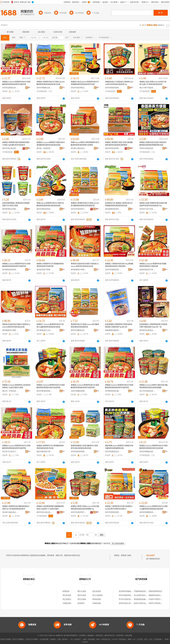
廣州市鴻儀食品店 (78, 330)
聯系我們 (120, 635)
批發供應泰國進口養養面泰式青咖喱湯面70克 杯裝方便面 (16, 204)
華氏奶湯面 (67, 595)
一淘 (71, 639)
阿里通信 (123, 639)
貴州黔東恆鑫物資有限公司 (129, 591)
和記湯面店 (67, 599)
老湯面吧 (81, 603)
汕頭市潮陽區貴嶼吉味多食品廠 (79, 391)
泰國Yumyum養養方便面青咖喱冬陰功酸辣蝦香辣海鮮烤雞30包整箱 (85, 144)
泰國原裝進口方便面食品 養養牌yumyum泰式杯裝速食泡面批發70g (119, 83)
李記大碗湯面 (97, 595)
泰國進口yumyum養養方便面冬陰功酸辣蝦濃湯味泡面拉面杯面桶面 (153, 386)
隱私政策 (99, 635)
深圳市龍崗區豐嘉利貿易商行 (79, 452)
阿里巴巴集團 (6, 639)
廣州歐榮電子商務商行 (79, 270)
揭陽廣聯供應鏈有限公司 (113, 330)
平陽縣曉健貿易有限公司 (143, 591)
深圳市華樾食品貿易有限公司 (44, 88)
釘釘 (151, 639)
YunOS (115, 639)
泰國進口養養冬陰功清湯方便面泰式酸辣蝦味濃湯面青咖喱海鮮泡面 (153, 144)
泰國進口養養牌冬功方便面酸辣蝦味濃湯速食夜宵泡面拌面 (50, 265)
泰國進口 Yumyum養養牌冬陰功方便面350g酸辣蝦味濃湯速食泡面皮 (50, 326)
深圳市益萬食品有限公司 (10, 88)
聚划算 (65, 639)
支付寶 (140, 639)
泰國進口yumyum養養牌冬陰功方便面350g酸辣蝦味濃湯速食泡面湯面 (153, 508)
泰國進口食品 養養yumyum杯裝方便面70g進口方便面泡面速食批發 (153, 83)
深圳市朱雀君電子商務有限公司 (79, 209)
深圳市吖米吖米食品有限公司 (147, 209)
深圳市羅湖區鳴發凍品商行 (44, 391)
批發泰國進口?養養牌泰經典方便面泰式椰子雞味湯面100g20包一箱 (153, 326)
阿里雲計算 (106, 639)
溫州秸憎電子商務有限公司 (44, 270)
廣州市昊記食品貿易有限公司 (10, 148)
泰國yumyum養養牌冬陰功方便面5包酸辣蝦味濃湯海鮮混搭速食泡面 (50, 204)
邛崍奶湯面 (67, 603)
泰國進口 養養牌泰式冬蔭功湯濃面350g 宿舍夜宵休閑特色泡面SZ (119, 508)
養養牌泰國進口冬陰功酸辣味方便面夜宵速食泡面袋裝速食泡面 (84, 447)
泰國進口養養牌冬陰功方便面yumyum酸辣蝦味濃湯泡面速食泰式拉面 (51, 83)
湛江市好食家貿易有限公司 (147, 391)
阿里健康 (158, 639)
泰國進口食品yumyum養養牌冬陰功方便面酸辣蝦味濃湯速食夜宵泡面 (85, 83)
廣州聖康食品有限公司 (10, 209)
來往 (146, 639)
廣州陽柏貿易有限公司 (10, 270)
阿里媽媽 (91, 639)
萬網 (129, 639)
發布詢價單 (150, 555)
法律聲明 (82, 635)
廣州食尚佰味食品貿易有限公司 (147, 330)
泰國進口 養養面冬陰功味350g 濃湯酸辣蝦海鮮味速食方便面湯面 (119, 265)
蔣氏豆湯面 (82, 591)
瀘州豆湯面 (82, 595)
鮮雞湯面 (66, 591)
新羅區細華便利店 (155, 591)
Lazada (85, 642)
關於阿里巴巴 (110, 635)
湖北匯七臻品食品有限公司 (79, 148)
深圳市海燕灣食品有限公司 (79, 88)
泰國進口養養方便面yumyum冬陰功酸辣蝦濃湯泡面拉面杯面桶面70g (85, 508)
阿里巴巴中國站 (32, 639)
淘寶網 (53, 639)
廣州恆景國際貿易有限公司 (147, 512)
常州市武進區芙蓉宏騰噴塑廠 (130, 599)
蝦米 (98, 639)
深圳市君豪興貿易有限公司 (113, 270)
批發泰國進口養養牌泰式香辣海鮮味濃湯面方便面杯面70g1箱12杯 (119, 326)
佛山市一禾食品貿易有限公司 (10, 391)
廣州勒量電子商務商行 (10, 330)
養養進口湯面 (126, 555)
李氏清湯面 (82, 599)
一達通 (166, 639)
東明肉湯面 (97, 599)
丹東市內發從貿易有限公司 (147, 148)
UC (134, 639)
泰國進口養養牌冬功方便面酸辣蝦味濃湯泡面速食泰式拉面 (50, 447)
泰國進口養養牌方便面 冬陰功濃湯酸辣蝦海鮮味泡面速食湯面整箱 (119, 144)
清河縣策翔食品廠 (112, 391)
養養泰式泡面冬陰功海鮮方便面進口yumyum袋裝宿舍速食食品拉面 (85, 265)
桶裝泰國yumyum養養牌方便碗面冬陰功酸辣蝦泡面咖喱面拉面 (119, 447)
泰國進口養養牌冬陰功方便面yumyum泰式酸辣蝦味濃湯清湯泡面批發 (85, 204)
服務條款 (91, 635)
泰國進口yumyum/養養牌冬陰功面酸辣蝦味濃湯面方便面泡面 (153, 265)
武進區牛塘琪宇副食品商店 (159, 599)
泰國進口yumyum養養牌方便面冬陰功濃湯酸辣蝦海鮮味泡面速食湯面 (51, 144)
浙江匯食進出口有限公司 (44, 330)
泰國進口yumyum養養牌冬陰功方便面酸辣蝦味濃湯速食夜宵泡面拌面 (16, 83)
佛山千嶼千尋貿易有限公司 (147, 88)
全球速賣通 (44, 639)
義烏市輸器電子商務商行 (44, 452)
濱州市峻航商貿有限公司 (128, 595)
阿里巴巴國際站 (18, 639)
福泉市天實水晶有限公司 (143, 603)
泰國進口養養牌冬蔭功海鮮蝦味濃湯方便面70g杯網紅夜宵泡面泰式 (16, 144)
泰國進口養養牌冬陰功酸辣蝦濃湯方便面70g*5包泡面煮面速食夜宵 (16, 508)
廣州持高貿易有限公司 (113, 148)
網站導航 (129, 635)
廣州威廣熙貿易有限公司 (113, 209)
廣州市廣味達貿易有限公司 (44, 209)
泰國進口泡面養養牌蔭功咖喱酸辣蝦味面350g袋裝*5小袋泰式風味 (50, 508)
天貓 (59, 639)
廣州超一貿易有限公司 (44, 148)
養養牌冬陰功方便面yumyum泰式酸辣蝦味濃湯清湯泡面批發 (85, 326)
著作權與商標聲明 (70, 635)
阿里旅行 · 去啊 (80, 639)
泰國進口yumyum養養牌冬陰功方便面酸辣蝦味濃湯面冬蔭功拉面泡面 (51, 386)
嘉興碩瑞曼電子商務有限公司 (147, 270)
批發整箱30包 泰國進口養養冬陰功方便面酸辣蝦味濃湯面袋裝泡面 (119, 204)
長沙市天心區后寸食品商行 (10, 452)
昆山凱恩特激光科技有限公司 (145, 595)
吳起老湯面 (97, 591)
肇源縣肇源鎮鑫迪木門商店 (144, 599)
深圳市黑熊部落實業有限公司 (113, 88)
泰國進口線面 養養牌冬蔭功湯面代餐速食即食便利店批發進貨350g (153, 204)
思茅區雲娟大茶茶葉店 (127, 603)
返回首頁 (107, 543)
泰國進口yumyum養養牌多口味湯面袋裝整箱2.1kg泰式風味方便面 (16, 386)
